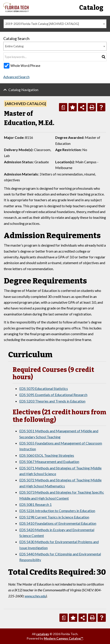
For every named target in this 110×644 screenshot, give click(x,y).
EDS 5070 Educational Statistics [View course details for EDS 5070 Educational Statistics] (44, 388)
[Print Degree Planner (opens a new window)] (63, 107)
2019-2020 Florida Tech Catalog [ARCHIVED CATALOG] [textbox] (42, 24)
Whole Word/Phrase (25, 66)
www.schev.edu (35, 596)
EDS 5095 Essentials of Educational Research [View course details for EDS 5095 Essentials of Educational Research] (53, 395)
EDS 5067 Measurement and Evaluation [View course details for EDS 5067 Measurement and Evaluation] (49, 462)
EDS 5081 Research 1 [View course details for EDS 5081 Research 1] (35, 504)
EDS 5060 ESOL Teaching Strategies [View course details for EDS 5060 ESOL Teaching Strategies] (47, 455)
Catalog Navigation (23, 90)
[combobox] (55, 24)
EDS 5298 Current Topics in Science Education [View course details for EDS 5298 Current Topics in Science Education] (54, 517)
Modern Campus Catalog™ (63, 638)
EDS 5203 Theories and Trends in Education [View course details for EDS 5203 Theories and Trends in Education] (52, 401)
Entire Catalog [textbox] (14, 46)
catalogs (43, 634)
